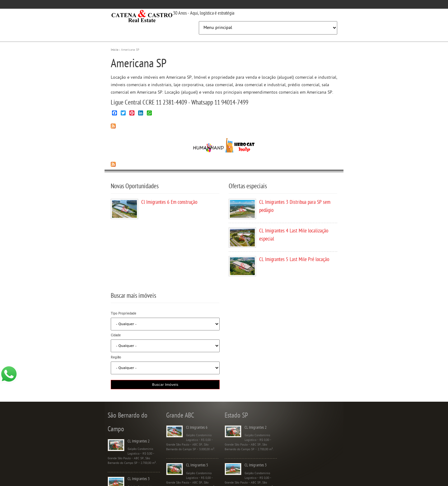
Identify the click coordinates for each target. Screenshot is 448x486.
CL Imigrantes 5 (197, 465)
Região (116, 358)
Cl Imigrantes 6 (197, 428)
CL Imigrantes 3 (139, 479)
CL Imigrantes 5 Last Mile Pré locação (294, 260)
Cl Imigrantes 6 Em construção (169, 203)
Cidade (116, 336)
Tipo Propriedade (124, 314)
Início (114, 50)
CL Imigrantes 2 (139, 441)
